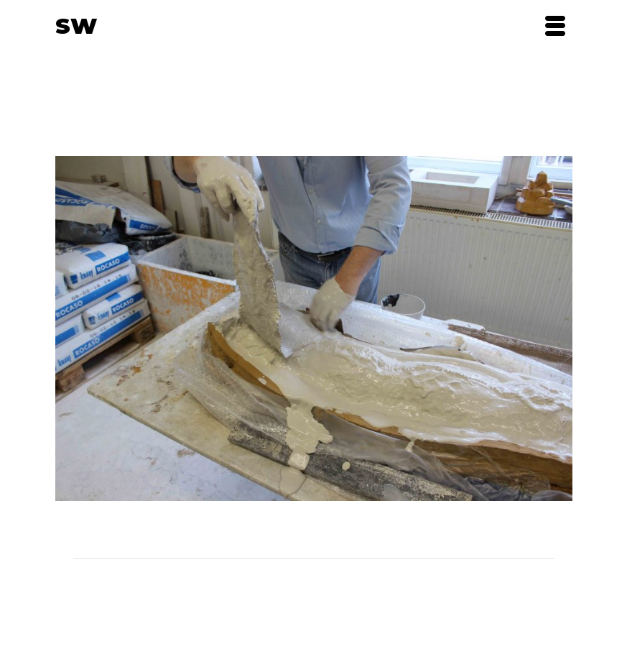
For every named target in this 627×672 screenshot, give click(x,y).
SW (76, 26)
